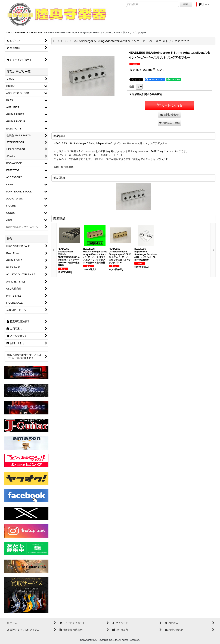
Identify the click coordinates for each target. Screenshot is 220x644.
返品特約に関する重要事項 (146, 94)
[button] (169, 123)
